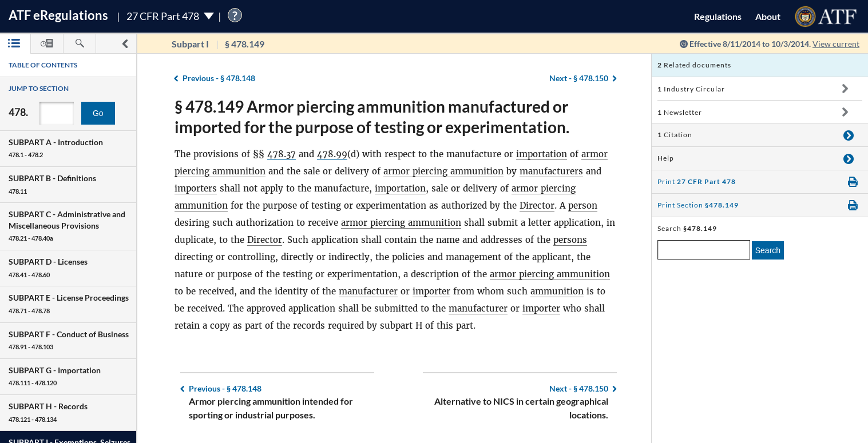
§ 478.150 (579, 78)
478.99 (332, 154)
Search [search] (768, 250)
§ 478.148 (219, 78)
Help (666, 158)
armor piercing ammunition (443, 171)
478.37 (282, 154)
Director (537, 205)
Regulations (718, 16)
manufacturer (368, 291)
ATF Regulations (58, 15)
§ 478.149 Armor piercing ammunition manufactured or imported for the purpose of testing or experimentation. (372, 117)
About (768, 16)
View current (836, 44)
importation (542, 154)
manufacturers (551, 171)
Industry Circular (691, 89)
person (583, 205)
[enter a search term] (704, 250)
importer (431, 291)
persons (570, 240)
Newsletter (680, 112)
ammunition (557, 291)
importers (196, 188)
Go (98, 113)
